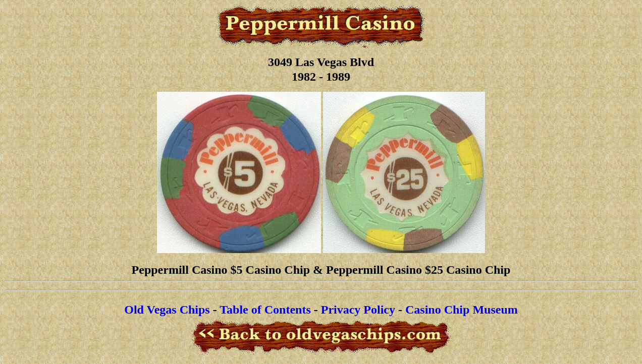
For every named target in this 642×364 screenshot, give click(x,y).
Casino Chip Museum (462, 310)
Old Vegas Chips (167, 310)
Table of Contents (265, 310)
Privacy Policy (358, 310)
